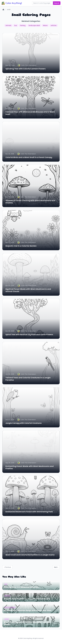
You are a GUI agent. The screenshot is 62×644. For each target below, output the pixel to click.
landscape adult (34, 25)
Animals (8, 25)
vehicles (54, 25)
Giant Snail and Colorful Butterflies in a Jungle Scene (30, 555)
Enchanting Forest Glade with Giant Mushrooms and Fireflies (30, 467)
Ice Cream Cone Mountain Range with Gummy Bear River (28, 611)
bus (16, 25)
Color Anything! (12, 3)
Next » (56, 567)
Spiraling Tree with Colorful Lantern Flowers (26, 69)
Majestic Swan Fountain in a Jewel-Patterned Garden (27, 599)
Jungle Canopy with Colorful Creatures (24, 423)
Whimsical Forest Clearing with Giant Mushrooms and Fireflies (30, 202)
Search (57, 3)
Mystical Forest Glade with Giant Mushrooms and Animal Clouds (28, 290)
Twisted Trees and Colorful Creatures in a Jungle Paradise (28, 379)
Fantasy (23, 25)
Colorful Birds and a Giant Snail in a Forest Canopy (29, 157)
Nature (45, 25)
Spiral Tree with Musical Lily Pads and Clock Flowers (29, 334)
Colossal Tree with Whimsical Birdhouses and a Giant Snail (30, 113)
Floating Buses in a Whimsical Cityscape (21, 587)
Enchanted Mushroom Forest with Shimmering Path (29, 512)
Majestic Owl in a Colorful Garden (21, 246)
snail (9, 10)
